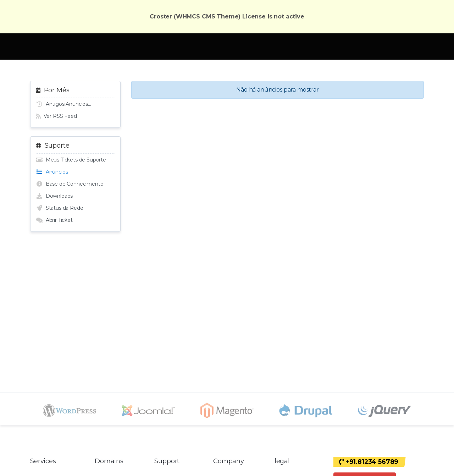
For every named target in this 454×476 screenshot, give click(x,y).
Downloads (54, 196)
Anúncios (52, 172)
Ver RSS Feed (56, 116)
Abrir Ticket (54, 220)
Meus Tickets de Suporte (71, 160)
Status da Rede (59, 208)
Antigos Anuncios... (63, 104)
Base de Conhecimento (70, 184)
